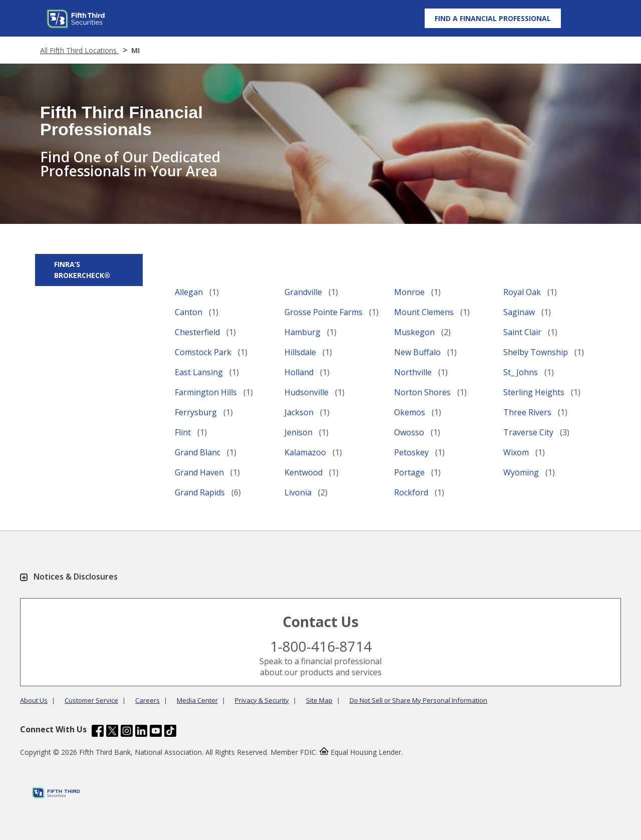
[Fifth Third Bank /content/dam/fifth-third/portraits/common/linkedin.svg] (141, 732)
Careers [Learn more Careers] (147, 700)
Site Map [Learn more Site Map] (319, 700)
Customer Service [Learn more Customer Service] (91, 700)
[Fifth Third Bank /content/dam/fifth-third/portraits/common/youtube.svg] (156, 732)
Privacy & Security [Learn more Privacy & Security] (262, 700)
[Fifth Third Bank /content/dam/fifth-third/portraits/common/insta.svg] (127, 732)
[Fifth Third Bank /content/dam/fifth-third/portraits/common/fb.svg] (98, 732)
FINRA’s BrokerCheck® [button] (82, 270)
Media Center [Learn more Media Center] (197, 700)
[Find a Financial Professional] (493, 18)
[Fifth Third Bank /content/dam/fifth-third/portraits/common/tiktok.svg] (170, 732)
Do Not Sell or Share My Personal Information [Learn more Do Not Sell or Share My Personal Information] (418, 700)
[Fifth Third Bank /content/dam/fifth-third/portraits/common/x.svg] (112, 732)
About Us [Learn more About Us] (34, 700)
